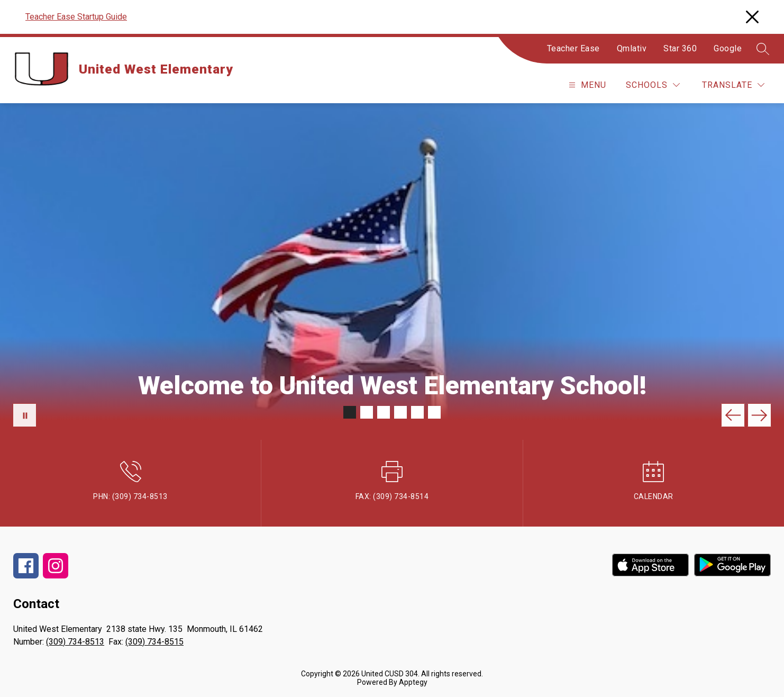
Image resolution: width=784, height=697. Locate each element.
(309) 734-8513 (75, 642)
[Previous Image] (733, 415)
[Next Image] (759, 415)
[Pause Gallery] (25, 415)
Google (728, 48)
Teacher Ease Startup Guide (76, 17)
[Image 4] (400, 412)
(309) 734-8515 (154, 642)
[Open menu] (586, 85)
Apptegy (413, 682)
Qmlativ (632, 48)
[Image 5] (417, 412)
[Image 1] (350, 412)
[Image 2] (367, 412)
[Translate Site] (733, 85)
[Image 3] (384, 412)
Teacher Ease (573, 48)
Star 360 (680, 48)
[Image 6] (434, 412)
